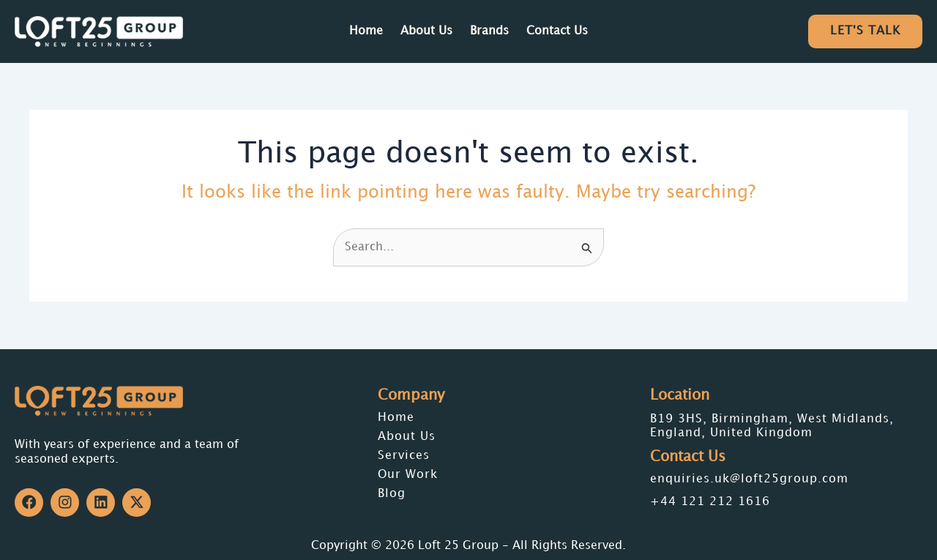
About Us (426, 31)
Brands (489, 31)
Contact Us (557, 31)
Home (366, 31)
